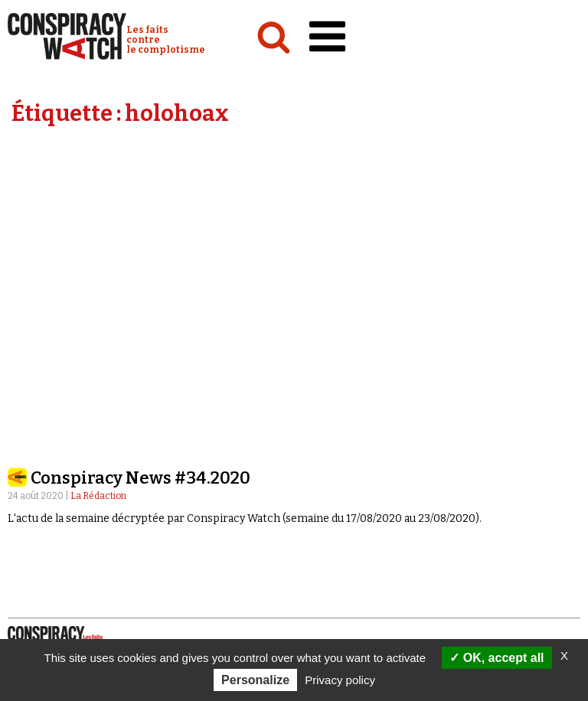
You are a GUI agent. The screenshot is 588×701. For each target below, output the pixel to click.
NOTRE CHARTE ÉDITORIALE (84, 522)
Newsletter (335, 537)
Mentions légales (65, 551)
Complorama (331, 426)
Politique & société (58, 412)
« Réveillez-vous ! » (344, 441)
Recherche (352, 494)
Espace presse (340, 523)
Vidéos (313, 397)
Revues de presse (341, 471)
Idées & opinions (53, 441)
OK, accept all (497, 658)
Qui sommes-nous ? (65, 493)
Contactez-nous (347, 508)
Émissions (322, 412)
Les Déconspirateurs (350, 455)
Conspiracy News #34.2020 (140, 192)
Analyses (35, 397)
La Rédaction (98, 210)
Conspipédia (41, 455)
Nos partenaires (62, 536)
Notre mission (54, 507)
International (46, 426)
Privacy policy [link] (340, 680)
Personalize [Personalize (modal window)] (255, 680)
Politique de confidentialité (95, 566)
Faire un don (350, 552)
